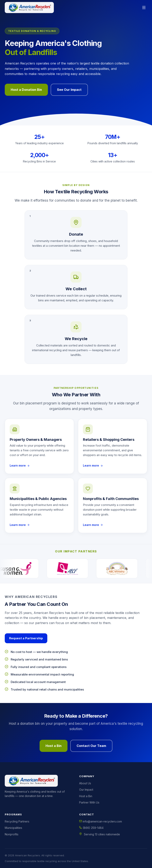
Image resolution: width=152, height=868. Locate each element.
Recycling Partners (17, 821)
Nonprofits (12, 834)
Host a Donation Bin (26, 90)
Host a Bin (54, 746)
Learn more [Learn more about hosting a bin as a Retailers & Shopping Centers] (93, 465)
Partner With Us (89, 802)
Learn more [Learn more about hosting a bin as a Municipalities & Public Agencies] (20, 525)
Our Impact (86, 790)
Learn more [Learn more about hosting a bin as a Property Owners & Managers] (20, 465)
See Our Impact (69, 90)
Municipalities (13, 828)
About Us (85, 783)
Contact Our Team (91, 746)
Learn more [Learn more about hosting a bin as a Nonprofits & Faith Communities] (93, 525)
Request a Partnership (26, 638)
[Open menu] (144, 8)
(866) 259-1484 (91, 828)
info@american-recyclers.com (101, 821)
